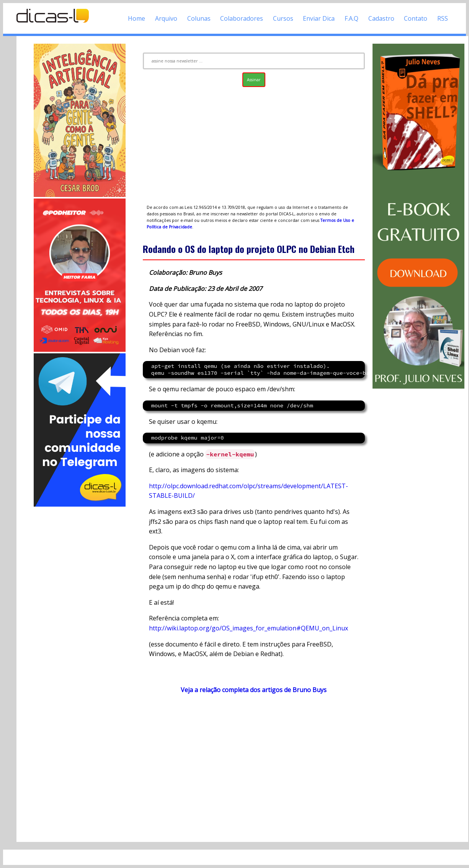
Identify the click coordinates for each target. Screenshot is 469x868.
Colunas (199, 18)
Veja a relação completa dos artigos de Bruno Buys (254, 690)
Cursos (283, 18)
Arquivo (166, 18)
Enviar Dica (319, 18)
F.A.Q (351, 18)
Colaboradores (242, 18)
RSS (443, 18)
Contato (416, 18)
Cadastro (381, 18)
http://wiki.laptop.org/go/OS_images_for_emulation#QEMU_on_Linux (248, 628)
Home (136, 18)
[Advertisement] (80, 623)
